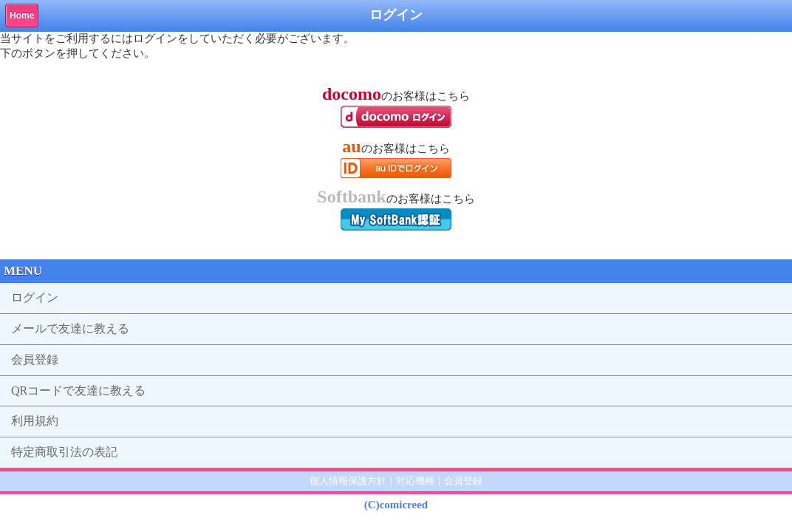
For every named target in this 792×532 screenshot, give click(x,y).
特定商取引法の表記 (64, 452)
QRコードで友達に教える (78, 391)
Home (22, 16)
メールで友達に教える (70, 328)
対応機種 (415, 481)
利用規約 (35, 421)
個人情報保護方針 (348, 481)
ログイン (35, 297)
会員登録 (35, 359)
